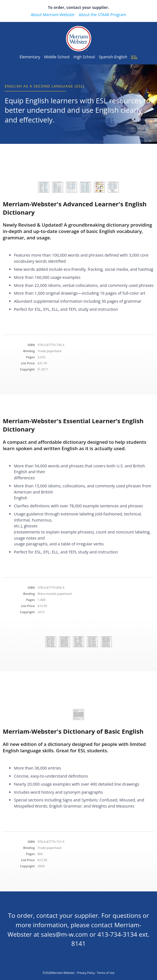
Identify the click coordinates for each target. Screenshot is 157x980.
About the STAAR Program (102, 15)
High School (84, 57)
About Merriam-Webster (53, 15)
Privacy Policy (86, 973)
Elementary (30, 57)
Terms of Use (106, 973)
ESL (134, 57)
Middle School (57, 57)
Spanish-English (113, 57)
